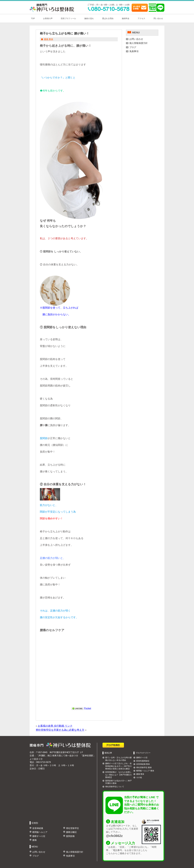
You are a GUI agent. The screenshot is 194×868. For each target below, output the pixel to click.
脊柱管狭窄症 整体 (144, 767)
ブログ (133, 47)
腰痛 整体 (48, 39)
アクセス (141, 18)
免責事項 (134, 51)
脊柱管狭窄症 (72, 828)
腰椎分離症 (71, 832)
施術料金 (126, 18)
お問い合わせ (136, 39)
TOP (33, 18)
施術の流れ (89, 18)
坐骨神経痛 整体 (143, 764)
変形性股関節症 (143, 761)
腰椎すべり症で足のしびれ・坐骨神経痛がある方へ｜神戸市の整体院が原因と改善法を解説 (118, 766)
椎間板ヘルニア (40, 832)
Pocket (88, 708)
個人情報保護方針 (138, 43)
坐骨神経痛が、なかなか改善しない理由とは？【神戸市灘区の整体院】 (118, 775)
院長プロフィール (68, 18)
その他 (139, 777)
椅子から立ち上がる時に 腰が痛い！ (65, 33)
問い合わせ (158, 18)
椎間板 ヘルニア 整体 (145, 771)
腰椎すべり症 (39, 836)
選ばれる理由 (108, 18)
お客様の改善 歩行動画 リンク (55, 726)
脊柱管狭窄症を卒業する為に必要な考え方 (60, 730)
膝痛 (34, 840)
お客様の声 (48, 18)
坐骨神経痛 (38, 828)
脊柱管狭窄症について (115, 787)
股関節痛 (70, 836)
